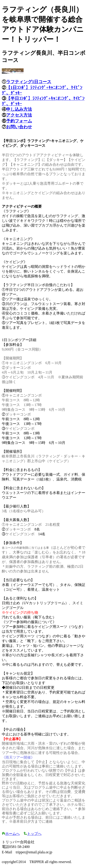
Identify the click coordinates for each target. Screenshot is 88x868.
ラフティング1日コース (29, 82)
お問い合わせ (19, 127)
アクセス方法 (19, 115)
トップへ (32, 834)
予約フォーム (19, 121)
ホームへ (11, 834)
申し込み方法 (19, 109)
